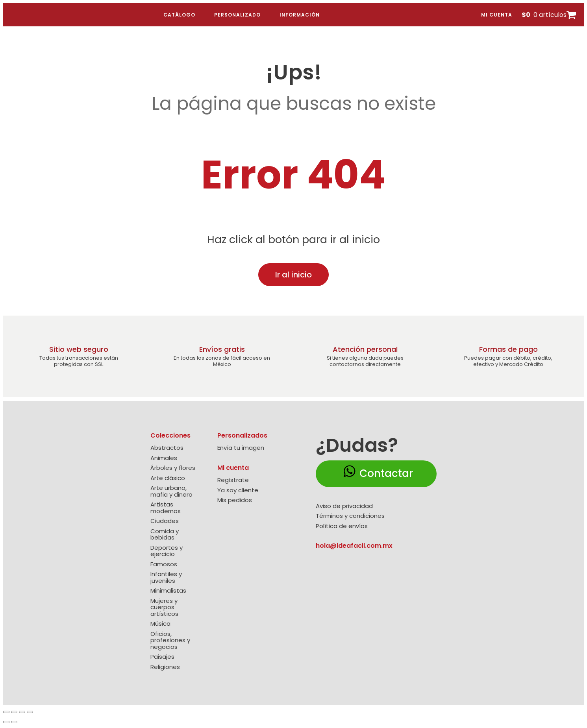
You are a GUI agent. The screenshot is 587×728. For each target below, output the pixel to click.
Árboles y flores (173, 468)
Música (160, 624)
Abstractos (167, 448)
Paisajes (162, 657)
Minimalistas (168, 591)
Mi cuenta (497, 15)
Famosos (164, 564)
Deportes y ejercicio (167, 551)
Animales (164, 458)
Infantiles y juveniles (166, 577)
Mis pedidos (235, 500)
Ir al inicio (293, 275)
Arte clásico (168, 478)
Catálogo (179, 15)
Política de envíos (342, 526)
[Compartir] (22, 712)
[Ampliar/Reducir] (6, 712)
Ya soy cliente (238, 491)
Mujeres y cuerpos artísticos (164, 608)
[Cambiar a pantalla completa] (14, 712)
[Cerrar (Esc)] (30, 712)
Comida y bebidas (165, 535)
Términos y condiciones (350, 516)
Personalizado (237, 15)
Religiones (165, 667)
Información (300, 15)
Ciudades (165, 521)
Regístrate (233, 480)
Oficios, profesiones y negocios (170, 641)
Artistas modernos (166, 508)
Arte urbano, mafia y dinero (171, 491)
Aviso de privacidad (344, 506)
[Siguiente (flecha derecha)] (14, 722)
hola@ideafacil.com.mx (354, 546)
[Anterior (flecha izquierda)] (6, 722)
